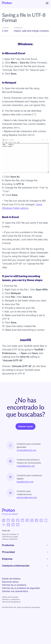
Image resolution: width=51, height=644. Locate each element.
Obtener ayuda (25, 426)
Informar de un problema (14, 585)
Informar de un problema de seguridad (21, 588)
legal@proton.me (25, 482)
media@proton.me (26, 466)
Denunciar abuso (10, 582)
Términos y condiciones (11, 599)
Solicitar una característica (15, 591)
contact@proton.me (26, 450)
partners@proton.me (27, 497)
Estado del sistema (11, 579)
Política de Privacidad (10, 597)
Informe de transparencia (11, 602)
